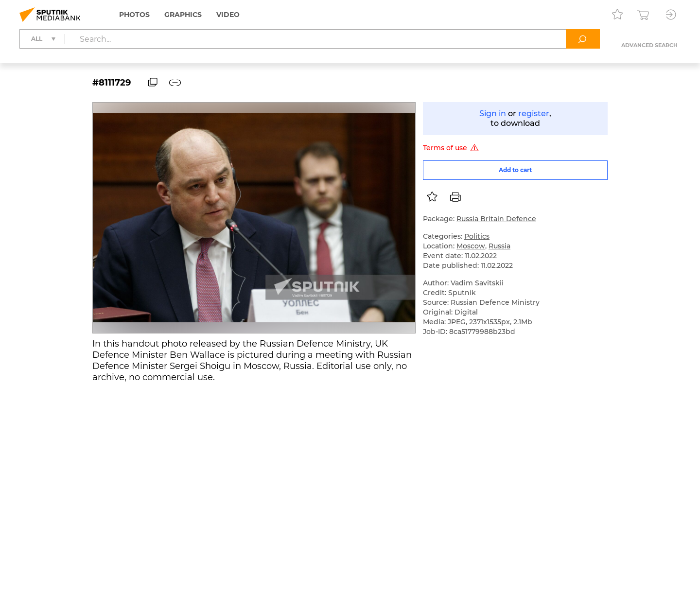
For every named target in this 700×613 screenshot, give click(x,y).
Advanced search (649, 45)
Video (228, 15)
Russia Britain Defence (496, 219)
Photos (134, 15)
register (534, 114)
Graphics (183, 15)
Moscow (471, 246)
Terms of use (452, 148)
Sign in (493, 114)
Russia (499, 246)
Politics (477, 236)
